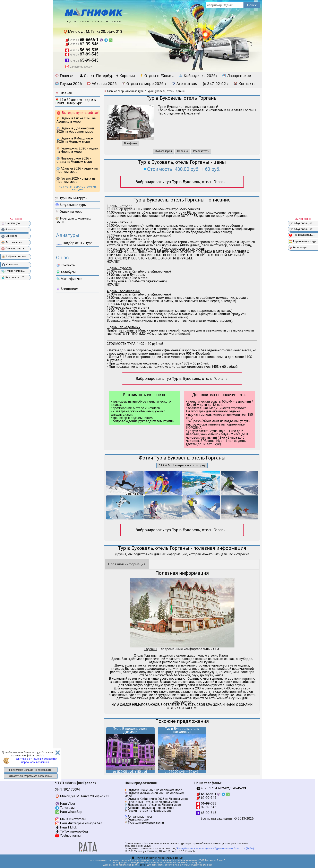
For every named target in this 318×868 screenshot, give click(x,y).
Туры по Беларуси (71, 198)
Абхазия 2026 (102, 84)
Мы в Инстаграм (70, 819)
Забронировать (14, 257)
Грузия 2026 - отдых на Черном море (76, 180)
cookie (143, 865)
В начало (9, 230)
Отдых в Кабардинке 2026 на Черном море (75, 140)
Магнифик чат (69, 279)
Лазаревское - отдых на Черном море (154, 805)
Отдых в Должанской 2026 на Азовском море (75, 130)
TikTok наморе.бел (71, 831)
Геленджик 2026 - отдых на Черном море (78, 150)
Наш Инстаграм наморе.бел (79, 823)
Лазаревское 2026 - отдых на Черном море (74, 160)
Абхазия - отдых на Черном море (151, 808)
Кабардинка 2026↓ (198, 76)
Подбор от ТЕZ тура (74, 244)
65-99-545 (82, 60)
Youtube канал (68, 836)
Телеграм (65, 808)
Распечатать (201, 151)
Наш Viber (65, 804)
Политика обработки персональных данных (157, 858)
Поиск (252, 5)
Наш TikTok (66, 827)
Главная (65, 76)
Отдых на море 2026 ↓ (144, 84)
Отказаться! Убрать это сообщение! (31, 776)
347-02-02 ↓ (216, 84)
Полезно (183, 151)
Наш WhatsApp (69, 812)
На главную (11, 223)
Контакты (245, 84)
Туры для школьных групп (73, 220)
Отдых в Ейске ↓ (157, 76)
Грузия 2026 (68, 84)
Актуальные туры (71, 205)
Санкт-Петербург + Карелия (107, 76)
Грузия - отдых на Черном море (150, 811)
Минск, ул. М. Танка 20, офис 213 (93, 32)
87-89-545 (82, 54)
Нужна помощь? (13, 271)
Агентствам (185, 84)
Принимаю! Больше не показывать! (31, 770)
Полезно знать (13, 249)
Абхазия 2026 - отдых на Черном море (77, 170)
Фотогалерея (164, 151)
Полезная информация (127, 564)
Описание (9, 236)
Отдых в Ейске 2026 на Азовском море (76, 120)
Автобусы (66, 272)
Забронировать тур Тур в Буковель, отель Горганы (182, 182)
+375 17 (221, 788)
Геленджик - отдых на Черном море (153, 802)
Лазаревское (237, 76)
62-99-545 (82, 44)
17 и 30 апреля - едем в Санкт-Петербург (76, 101)
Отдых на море (69, 212)
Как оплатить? (12, 277)
